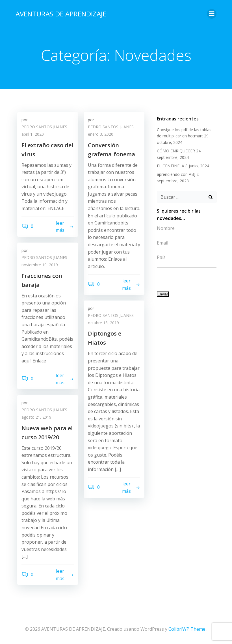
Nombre (165, 227)
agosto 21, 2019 (36, 418)
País (160, 249)
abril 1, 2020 (33, 135)
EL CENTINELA (169, 165)
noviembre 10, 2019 (40, 266)
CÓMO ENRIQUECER (175, 150)
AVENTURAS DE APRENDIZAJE (60, 13)
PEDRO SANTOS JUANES (44, 128)
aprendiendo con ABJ (175, 173)
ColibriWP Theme (187, 629)
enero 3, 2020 (101, 135)
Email (161, 241)
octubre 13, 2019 (103, 324)
